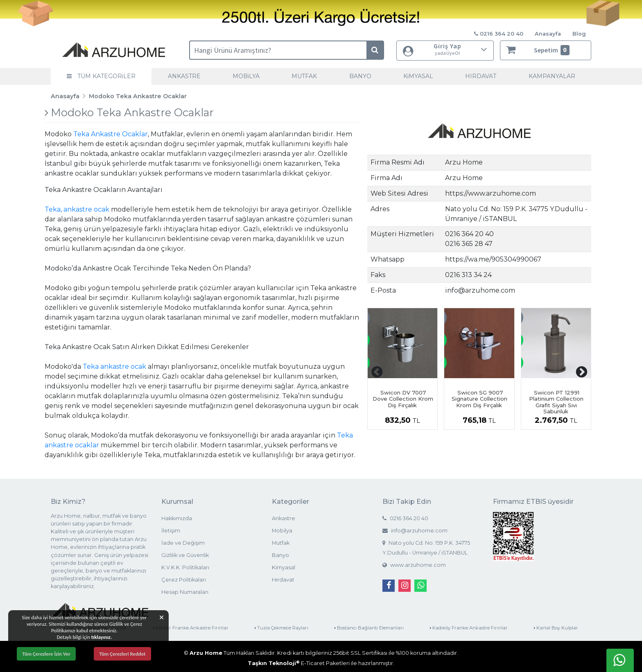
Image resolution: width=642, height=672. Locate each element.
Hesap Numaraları (185, 592)
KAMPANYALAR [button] (552, 76)
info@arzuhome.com (415, 531)
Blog (579, 34)
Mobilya (282, 531)
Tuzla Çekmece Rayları (281, 628)
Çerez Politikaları (184, 580)
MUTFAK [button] (304, 76)
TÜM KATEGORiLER (101, 76)
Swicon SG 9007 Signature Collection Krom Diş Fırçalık (479, 399)
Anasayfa (548, 34)
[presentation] (377, 372)
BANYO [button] (360, 76)
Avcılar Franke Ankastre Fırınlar (191, 628)
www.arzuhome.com (414, 565)
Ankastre (284, 518)
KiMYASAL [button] (418, 76)
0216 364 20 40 (405, 518)
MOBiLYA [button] (246, 76)
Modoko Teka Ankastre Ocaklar (138, 96)
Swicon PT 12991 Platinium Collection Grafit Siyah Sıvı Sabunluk (556, 402)
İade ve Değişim (183, 543)
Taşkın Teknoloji (274, 663)
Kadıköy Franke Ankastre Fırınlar (469, 628)
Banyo (280, 555)
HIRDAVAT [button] (481, 76)
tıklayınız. (102, 637)
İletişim (171, 531)
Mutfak (281, 543)
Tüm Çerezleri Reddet (122, 654)
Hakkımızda (177, 518)
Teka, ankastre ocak (77, 209)
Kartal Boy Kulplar (556, 628)
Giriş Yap (445, 49)
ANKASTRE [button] (184, 76)
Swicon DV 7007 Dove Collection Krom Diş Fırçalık (403, 399)
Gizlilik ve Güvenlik (185, 555)
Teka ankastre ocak (114, 366)
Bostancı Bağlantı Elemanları (369, 628)
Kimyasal (284, 567)
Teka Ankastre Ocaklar (111, 134)
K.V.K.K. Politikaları (185, 567)
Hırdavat (283, 580)
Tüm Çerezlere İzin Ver (46, 654)
